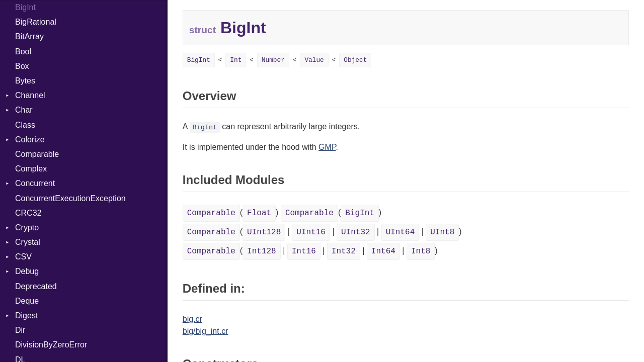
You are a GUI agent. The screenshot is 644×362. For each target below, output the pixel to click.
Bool (23, 52)
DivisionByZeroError (51, 345)
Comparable (37, 154)
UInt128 (264, 232)
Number (273, 60)
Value (314, 60)
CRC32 (28, 213)
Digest (26, 315)
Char (24, 110)
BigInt (25, 7)
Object (355, 60)
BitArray (29, 36)
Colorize (30, 140)
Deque (27, 301)
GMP (327, 147)
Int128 (262, 251)
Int (236, 60)
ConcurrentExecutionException (70, 198)
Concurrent (35, 183)
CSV (23, 257)
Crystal (28, 242)
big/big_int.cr (206, 331)
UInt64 (400, 232)
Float (259, 213)
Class (25, 125)
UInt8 (442, 232)
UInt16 (311, 232)
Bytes (25, 81)
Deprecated (36, 286)
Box (22, 66)
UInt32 (356, 232)
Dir (20, 330)
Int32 (344, 251)
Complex (31, 169)
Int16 (304, 251)
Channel (30, 95)
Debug (27, 271)
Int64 (383, 251)
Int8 (421, 251)
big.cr (192, 319)
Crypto (27, 228)
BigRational (36, 22)
